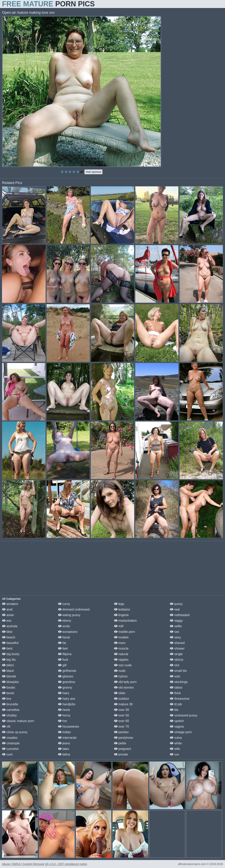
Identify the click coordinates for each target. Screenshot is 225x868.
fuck (63, 660)
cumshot (10, 749)
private (121, 754)
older (120, 693)
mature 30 (123, 704)
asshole (10, 626)
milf (119, 626)
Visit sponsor (93, 172)
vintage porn (181, 732)
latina (64, 754)
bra (7, 699)
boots (8, 693)
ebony (65, 621)
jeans (64, 743)
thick (175, 693)
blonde (9, 676)
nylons (121, 676)
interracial (67, 738)
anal (7, 609)
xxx (174, 754)
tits (174, 710)
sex (174, 632)
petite (120, 743)
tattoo (176, 687)
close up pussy (15, 732)
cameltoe (11, 710)
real (175, 609)
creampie (11, 743)
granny (65, 687)
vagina (177, 727)
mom (120, 643)
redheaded (180, 615)
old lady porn (125, 682)
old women (124, 687)
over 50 (122, 715)
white (176, 743)
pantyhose (124, 738)
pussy (176, 604)
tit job (176, 704)
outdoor (122, 699)
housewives (69, 727)
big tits (9, 660)
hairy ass (67, 699)
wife (175, 749)
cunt (7, 754)
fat (62, 643)
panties (121, 732)
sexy (175, 637)
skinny (177, 660)
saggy (176, 621)
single (176, 654)
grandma (67, 682)
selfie (176, 626)
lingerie (121, 615)
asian (8, 615)
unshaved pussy (184, 715)
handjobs (67, 704)
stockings (179, 682)
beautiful (10, 643)
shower (177, 648)
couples (10, 738)
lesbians (122, 609)
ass (7, 621)
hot (62, 721)
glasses (66, 676)
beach (9, 637)
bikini (8, 665)
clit (6, 727)
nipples (121, 660)
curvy (64, 604)
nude (120, 671)
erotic (64, 626)
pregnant (123, 749)
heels (64, 710)
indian (64, 732)
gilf (62, 665)
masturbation (125, 621)
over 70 (122, 727)
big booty (11, 654)
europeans (68, 632)
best (7, 648)
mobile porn (125, 632)
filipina (65, 654)
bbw (7, 632)
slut (174, 665)
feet (63, 648)
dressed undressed (74, 609)
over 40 (122, 710)
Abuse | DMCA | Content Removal (23, 864)
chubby (9, 715)
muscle (121, 648)
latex (64, 749)
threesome (180, 699)
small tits (178, 671)
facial (64, 637)
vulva (176, 738)
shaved (177, 643)
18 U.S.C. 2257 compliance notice (66, 864)
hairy (64, 693)
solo (175, 676)
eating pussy (69, 615)
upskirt (177, 721)
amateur (10, 604)
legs (119, 604)
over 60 (122, 721)
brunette (10, 704)
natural (121, 654)
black (8, 671)
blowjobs (10, 682)
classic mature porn (18, 721)
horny (64, 715)
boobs (9, 687)
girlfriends (67, 671)
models (121, 637)
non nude (123, 665)
